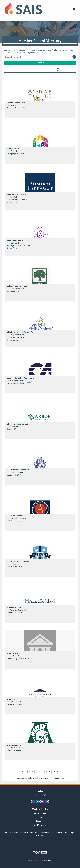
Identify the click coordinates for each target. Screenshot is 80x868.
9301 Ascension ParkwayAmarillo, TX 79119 (16, 519)
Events (40, 817)
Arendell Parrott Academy (18, 470)
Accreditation (40, 813)
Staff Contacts (40, 825)
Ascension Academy (15, 516)
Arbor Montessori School (17, 424)
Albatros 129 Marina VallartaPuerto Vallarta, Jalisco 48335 (19, 382)
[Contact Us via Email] (47, 802)
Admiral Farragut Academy (18, 194)
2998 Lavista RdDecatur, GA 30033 (14, 428)
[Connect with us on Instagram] (42, 802)
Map (58, 70)
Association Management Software (40, 853)
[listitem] (40, 98)
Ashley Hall (11, 699)
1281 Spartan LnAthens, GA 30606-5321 (16, 749)
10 (54, 771)
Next (75, 772)
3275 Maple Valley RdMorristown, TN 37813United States (16, 337)
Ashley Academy (14, 653)
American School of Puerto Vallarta (22, 378)
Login (62, 778)
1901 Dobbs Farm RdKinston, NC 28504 (15, 473)
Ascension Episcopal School (18, 561)
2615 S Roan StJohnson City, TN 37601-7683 (19, 657)
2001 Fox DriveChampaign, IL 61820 (15, 152)
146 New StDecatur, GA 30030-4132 (16, 106)
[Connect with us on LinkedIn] (38, 802)
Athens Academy (14, 745)
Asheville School (14, 607)
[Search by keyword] (38, 57)
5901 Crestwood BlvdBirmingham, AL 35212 (16, 290)
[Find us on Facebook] (33, 802)
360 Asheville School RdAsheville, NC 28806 (16, 611)
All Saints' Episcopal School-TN (20, 332)
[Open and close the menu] (61, 9)
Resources (40, 821)
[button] (74, 57)
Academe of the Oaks (16, 103)
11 (58, 771)
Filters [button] (40, 63)
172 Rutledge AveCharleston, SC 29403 (15, 703)
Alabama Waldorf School (17, 286)
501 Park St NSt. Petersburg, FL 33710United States (17, 199)
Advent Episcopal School (17, 240)
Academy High (13, 148)
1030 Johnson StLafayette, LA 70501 (15, 565)
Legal (51, 860)
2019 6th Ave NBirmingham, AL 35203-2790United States (18, 245)
